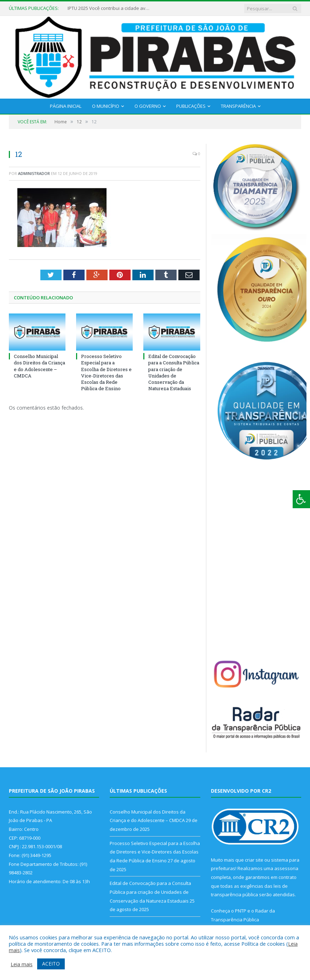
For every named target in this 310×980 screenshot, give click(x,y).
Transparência (238, 106)
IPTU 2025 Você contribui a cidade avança (110, 8)
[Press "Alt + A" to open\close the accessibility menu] (301, 499)
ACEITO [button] (51, 964)
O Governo (148, 106)
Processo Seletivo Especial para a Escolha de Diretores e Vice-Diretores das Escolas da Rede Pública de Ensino (106, 372)
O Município (106, 106)
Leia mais (22, 964)
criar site (254, 860)
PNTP (241, 911)
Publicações (191, 106)
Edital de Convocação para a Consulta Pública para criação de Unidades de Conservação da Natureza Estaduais (174, 372)
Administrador (34, 173)
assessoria (286, 868)
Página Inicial (66, 106)
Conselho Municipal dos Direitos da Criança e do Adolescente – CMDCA (39, 366)
